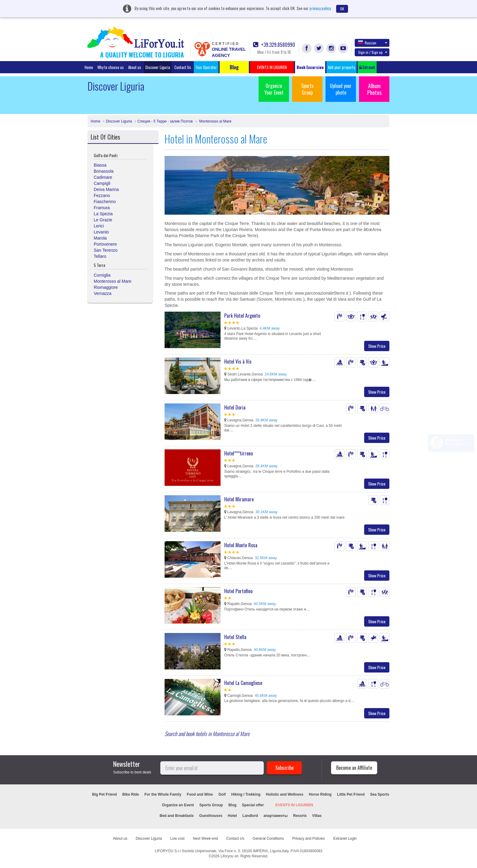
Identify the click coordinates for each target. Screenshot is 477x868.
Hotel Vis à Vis (238, 361)
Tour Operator (206, 67)
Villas (317, 816)
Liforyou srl (230, 856)
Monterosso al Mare (215, 121)
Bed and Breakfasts (177, 816)
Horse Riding (320, 794)
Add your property (341, 67)
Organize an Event (178, 805)
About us (135, 67)
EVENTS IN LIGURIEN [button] (272, 67)
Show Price (377, 346)
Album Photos (374, 89)
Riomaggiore (106, 287)
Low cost (177, 839)
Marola (100, 238)
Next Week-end (205, 839)
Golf (222, 794)
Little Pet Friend (351, 794)
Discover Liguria (158, 67)
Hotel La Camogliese (243, 683)
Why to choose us (111, 67)
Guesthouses (211, 816)
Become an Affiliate (354, 768)
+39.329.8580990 (274, 45)
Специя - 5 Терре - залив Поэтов (165, 121)
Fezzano (102, 195)
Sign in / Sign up (373, 52)
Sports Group (307, 89)
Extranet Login (345, 839)
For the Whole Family (163, 794)
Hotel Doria (235, 407)
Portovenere (105, 244)
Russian (373, 43)
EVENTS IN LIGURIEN (294, 805)
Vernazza (103, 293)
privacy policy (320, 8)
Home (89, 67)
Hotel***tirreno (238, 453)
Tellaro (100, 256)
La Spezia (103, 214)
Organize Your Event (274, 89)
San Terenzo (106, 250)
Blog (233, 805)
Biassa (100, 165)
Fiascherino (105, 202)
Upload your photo (341, 89)
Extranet (367, 67)
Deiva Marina (106, 189)
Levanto (101, 232)
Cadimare (103, 177)
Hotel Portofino (238, 591)
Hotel (232, 816)
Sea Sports (380, 794)
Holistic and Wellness (285, 794)
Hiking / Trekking (246, 794)
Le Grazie (103, 220)
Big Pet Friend (104, 794)
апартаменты (275, 816)
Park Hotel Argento (242, 316)
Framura (102, 208)
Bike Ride (131, 794)
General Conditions (268, 839)
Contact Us (183, 67)
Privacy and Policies (309, 839)
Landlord (250, 816)
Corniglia (102, 275)
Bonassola (104, 171)
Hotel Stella (235, 637)
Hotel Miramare (239, 499)
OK (342, 9)
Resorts (300, 816)
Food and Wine (200, 794)
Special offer (253, 805)
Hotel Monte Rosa (241, 545)
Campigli (102, 183)
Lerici (99, 226)
